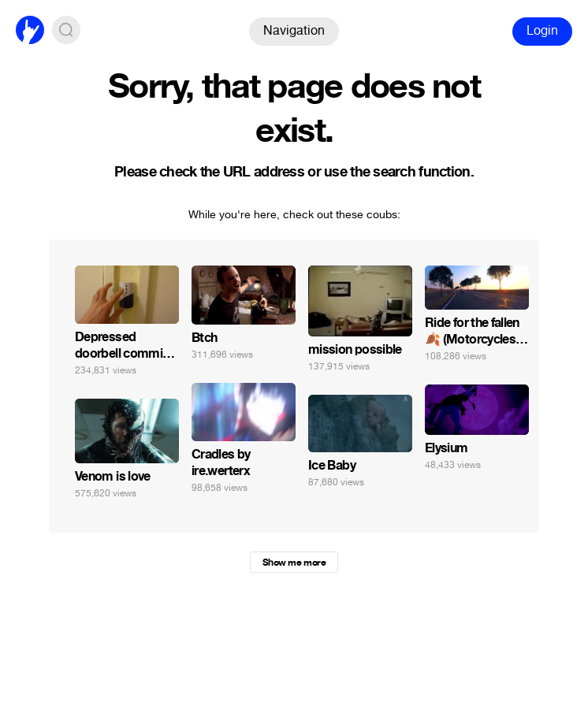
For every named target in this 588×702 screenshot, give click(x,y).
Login (542, 30)
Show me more (294, 563)
